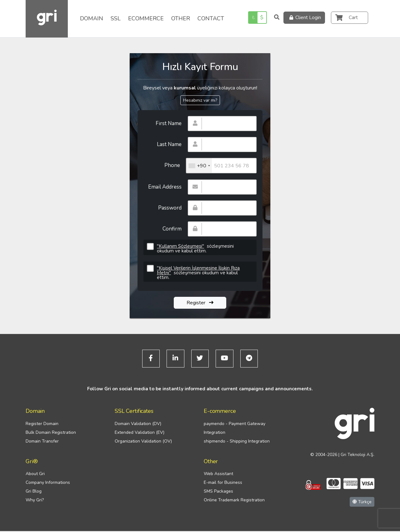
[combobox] (199, 166)
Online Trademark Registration (234, 501)
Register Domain (42, 425)
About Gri (35, 475)
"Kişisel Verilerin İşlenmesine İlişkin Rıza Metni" (198, 270)
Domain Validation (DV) (138, 425)
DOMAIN (92, 18)
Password (170, 208)
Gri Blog (34, 492)
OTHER (181, 18)
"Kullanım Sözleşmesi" (180, 246)
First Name (169, 123)
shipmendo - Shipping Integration (237, 442)
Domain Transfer (42, 442)
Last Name (169, 144)
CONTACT (211, 18)
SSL (116, 18)
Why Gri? (35, 501)
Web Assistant (218, 475)
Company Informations (48, 484)
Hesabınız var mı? (200, 100)
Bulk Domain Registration (51, 433)
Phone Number (170, 167)
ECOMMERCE (146, 18)
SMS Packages (218, 492)
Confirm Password (170, 231)
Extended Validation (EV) (140, 433)
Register (200, 303)
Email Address (165, 187)
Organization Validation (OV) (143, 442)
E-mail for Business (223, 484)
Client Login (304, 18)
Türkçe (362, 503)
